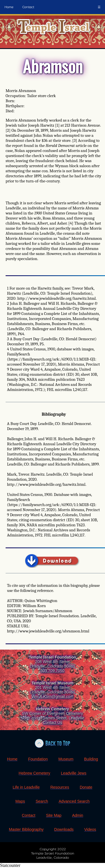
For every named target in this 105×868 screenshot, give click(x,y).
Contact (28, 7)
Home (9, 7)
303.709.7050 (53, 671)
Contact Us (53, 722)
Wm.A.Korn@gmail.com (53, 697)
